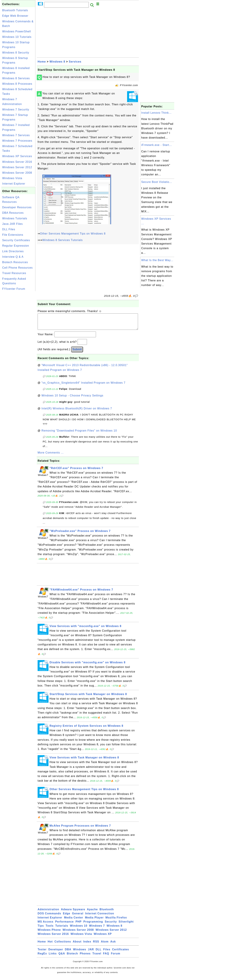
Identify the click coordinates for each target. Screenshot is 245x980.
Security (111, 925)
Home (42, 62)
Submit (77, 353)
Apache (92, 913)
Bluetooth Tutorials (15, 10)
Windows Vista (12, 178)
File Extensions (13, 235)
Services (75, 62)
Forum (116, 957)
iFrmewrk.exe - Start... (157, 145)
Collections (63, 945)
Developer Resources (17, 207)
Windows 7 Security (16, 110)
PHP (79, 925)
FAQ (106, 957)
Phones (85, 957)
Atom (105, 945)
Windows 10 (79, 929)
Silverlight (126, 925)
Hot (50, 945)
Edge (67, 917)
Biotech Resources (15, 262)
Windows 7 (97, 929)
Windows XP (103, 937)
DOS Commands (49, 917)
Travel (97, 957)
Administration (48, 913)
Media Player (94, 921)
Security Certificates (16, 240)
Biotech (72, 957)
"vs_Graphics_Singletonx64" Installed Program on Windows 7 (83, 386)
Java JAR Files (13, 224)
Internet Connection (100, 917)
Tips (41, 929)
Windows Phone (49, 933)
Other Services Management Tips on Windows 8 (73, 234)
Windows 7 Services (16, 135)
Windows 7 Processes (17, 141)
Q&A (62, 957)
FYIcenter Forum (14, 289)
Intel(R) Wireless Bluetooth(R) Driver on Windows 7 (77, 412)
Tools (50, 929)
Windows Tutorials (15, 218)
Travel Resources (14, 273)
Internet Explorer (14, 184)
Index (87, 945)
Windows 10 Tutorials (17, 37)
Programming (93, 925)
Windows (80, 953)
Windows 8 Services (16, 78)
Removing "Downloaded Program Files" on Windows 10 (79, 434)
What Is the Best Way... (157, 260)
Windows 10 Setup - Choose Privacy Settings (72, 399)
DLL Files (9, 229)
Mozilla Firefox (116, 921)
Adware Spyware (73, 913)
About (77, 945)
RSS (96, 945)
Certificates (121, 953)
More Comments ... (51, 456)
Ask (113, 945)
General (78, 917)
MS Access (46, 925)
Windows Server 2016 (17, 162)
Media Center (73, 921)
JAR (91, 953)
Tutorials (62, 929)
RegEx (42, 957)
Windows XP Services (17, 156)
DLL (99, 953)
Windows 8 (57, 62)
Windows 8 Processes (17, 84)
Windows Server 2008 (17, 173)
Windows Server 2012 (17, 167)
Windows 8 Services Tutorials (63, 240)
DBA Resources (13, 213)
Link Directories (13, 251)
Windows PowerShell (17, 31)
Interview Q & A (13, 257)
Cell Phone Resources (17, 268)
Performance (64, 925)
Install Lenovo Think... (156, 113)
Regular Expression (16, 246)
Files (107, 953)
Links (53, 957)
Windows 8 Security (16, 53)
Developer (56, 953)
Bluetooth (107, 913)
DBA (68, 953)
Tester (42, 953)
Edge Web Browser (15, 16)
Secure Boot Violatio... (157, 182)
